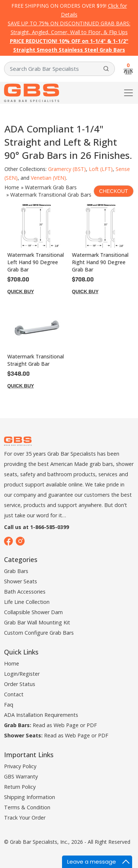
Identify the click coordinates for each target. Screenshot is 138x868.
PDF (92, 725)
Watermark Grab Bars (51, 187)
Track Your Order (25, 818)
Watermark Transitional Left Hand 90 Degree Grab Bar (36, 262)
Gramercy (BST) (67, 169)
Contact (14, 694)
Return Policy (20, 787)
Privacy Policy (20, 766)
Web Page (66, 725)
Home (12, 187)
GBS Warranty (21, 776)
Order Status (20, 684)
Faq (9, 705)
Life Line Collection (27, 602)
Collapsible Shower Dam (33, 612)
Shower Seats (21, 581)
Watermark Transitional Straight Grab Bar (36, 360)
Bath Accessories (25, 592)
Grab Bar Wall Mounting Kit (37, 622)
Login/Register (22, 674)
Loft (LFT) (101, 169)
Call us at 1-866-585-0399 (37, 527)
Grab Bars (16, 571)
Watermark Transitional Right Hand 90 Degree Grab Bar (100, 262)
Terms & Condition (27, 807)
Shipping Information (30, 797)
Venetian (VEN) (48, 178)
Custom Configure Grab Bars (39, 633)
